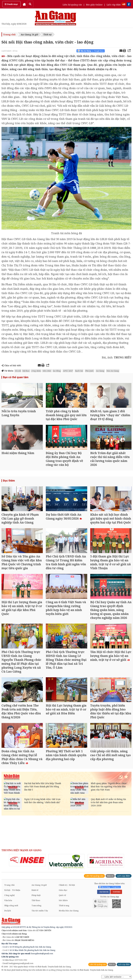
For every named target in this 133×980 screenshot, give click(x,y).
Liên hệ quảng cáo (72, 5)
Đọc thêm (9, 481)
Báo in (110, 876)
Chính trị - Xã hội (67, 885)
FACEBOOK (104, 892)
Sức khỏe (63, 900)
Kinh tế (35, 890)
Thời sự (47, 34)
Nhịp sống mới (11, 905)
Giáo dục (63, 890)
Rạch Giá (79, 371)
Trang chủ (9, 34)
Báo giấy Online (94, 5)
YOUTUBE (116, 892)
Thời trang (64, 905)
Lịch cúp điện (114, 5)
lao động (57, 371)
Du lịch (8, 911)
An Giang (100, 371)
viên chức (47, 371)
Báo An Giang (113, 371)
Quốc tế (62, 895)
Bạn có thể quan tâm (16, 377)
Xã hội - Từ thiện (12, 890)
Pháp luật (36, 895)
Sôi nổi (18, 371)
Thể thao (36, 900)
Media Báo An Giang (69, 911)
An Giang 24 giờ (29, 34)
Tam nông (36, 905)
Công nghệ (9, 895)
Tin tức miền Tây (40, 911)
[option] (27, 860)
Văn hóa (8, 900)
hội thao (26, 371)
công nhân (36, 371)
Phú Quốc (89, 371)
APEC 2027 (68, 371)
